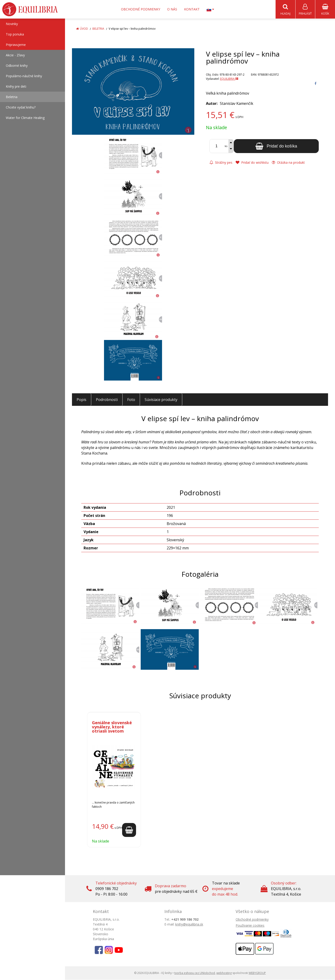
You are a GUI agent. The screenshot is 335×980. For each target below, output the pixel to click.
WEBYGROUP (257, 973)
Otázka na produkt (288, 163)
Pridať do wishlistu (252, 163)
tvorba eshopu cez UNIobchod (195, 973)
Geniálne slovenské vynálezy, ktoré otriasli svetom (112, 727)
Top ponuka (15, 34)
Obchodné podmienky (141, 9)
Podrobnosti (107, 400)
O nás (172, 9)
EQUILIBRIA (229, 79)
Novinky (12, 24)
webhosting (224, 973)
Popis (81, 400)
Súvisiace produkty (161, 400)
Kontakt (192, 9)
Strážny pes (221, 163)
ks (226, 146)
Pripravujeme (16, 45)
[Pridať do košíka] (276, 146)
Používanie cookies (250, 926)
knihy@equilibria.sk (189, 924)
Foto (131, 400)
